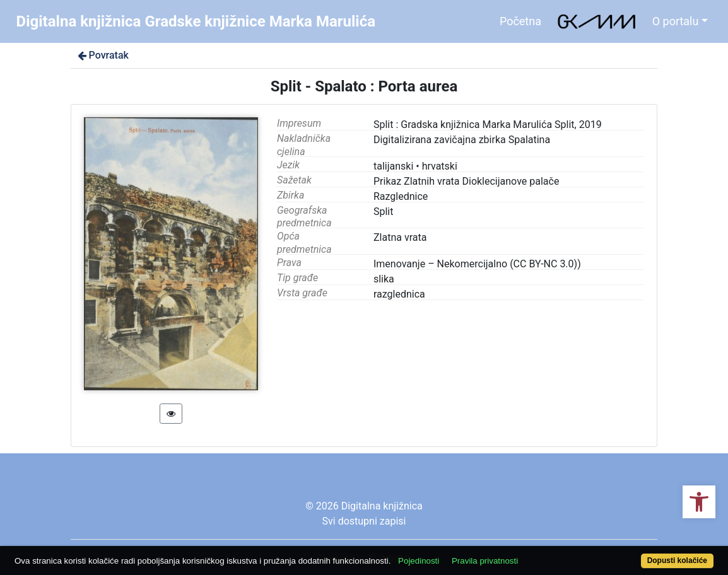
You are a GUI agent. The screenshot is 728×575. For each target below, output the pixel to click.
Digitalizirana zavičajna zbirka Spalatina (462, 140)
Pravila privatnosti (485, 561)
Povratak (102, 55)
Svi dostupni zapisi (364, 521)
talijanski (393, 166)
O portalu (676, 21)
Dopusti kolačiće (677, 560)
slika (384, 279)
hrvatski (440, 166)
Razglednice (401, 196)
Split (384, 212)
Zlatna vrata (400, 237)
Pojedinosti (419, 561)
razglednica (399, 294)
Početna (520, 21)
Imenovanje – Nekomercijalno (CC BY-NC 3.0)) (477, 264)
